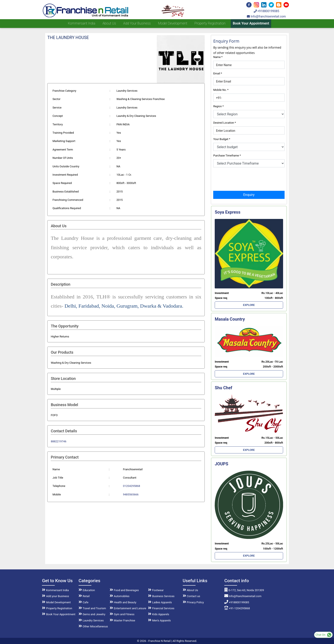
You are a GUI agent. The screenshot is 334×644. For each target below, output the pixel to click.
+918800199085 (266, 11)
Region (218, 106)
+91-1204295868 (237, 608)
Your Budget (222, 139)
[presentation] (246, 179)
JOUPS (221, 464)
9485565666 (131, 494)
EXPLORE (249, 305)
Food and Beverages (124, 590)
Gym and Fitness (122, 614)
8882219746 (58, 441)
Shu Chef (223, 388)
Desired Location (225, 123)
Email (218, 73)
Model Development (173, 23)
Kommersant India (82, 23)
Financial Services (161, 608)
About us (109, 23)
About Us (190, 590)
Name (218, 57)
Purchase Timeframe (227, 156)
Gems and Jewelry (92, 614)
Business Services (161, 596)
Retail (84, 596)
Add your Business (137, 23)
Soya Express (227, 212)
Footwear (156, 590)
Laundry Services (91, 620)
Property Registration (210, 23)
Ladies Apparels (160, 602)
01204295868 (131, 486)
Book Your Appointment (251, 23)
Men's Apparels (159, 620)
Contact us (191, 596)
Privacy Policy (193, 602)
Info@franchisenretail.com (266, 16)
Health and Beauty (123, 602)
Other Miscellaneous (93, 626)
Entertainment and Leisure (128, 608)
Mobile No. (221, 90)
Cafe (83, 602)
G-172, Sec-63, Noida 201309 (244, 590)
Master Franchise (122, 620)
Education (87, 590)
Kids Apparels (159, 614)
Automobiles (119, 596)
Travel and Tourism (92, 608)
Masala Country (230, 319)
